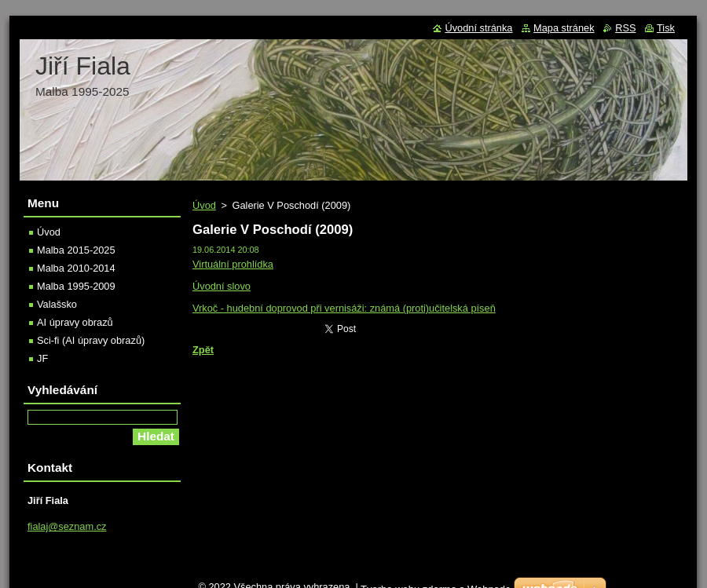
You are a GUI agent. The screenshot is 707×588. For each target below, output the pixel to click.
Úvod (204, 205)
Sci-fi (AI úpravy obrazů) (91, 340)
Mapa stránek (564, 28)
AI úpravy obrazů (75, 322)
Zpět (203, 350)
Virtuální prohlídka (233, 264)
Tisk (666, 28)
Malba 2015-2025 (76, 250)
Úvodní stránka (478, 28)
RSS (625, 28)
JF (42, 358)
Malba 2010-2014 (76, 268)
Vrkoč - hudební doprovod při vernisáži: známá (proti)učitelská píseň (344, 308)
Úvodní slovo (222, 286)
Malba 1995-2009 (76, 286)
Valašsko (57, 304)
